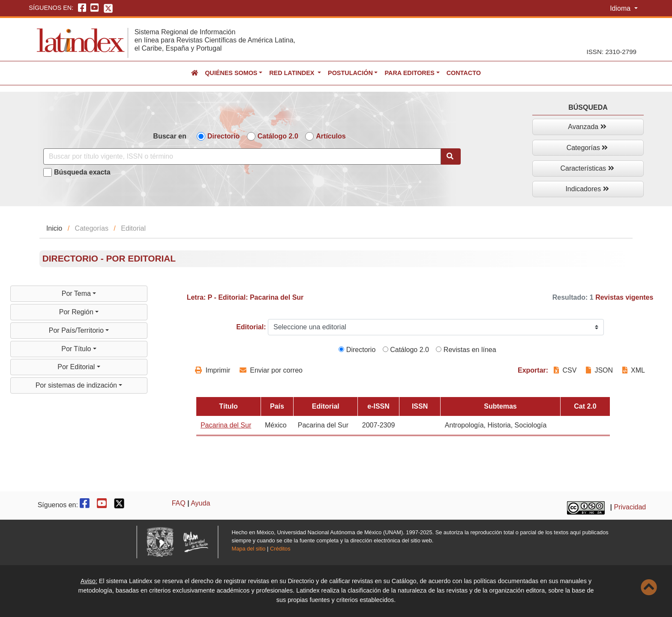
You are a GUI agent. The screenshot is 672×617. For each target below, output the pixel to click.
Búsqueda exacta (82, 172)
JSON (599, 370)
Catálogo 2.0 (278, 136)
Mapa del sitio (249, 549)
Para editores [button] (409, 73)
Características (587, 168)
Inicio (54, 228)
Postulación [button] (350, 73)
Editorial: (251, 327)
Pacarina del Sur (226, 425)
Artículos (331, 136)
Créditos (280, 549)
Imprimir (213, 370)
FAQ (179, 503)
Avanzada (587, 127)
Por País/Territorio (77, 330)
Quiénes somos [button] (231, 73)
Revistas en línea (466, 350)
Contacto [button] (464, 73)
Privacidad (630, 507)
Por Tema (77, 293)
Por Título (77, 349)
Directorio (224, 136)
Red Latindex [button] (292, 73)
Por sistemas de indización (77, 385)
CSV (566, 370)
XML (634, 370)
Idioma (621, 8)
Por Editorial (77, 367)
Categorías (587, 148)
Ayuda (200, 503)
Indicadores (587, 189)
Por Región (77, 312)
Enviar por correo (271, 370)
